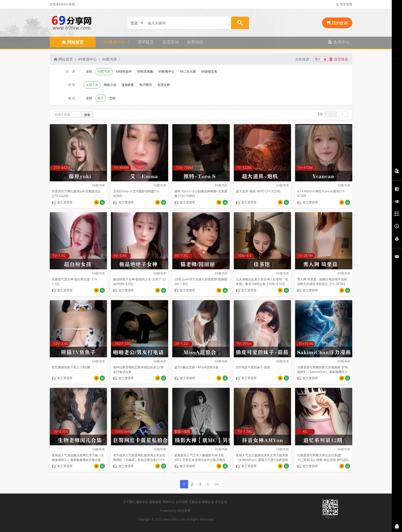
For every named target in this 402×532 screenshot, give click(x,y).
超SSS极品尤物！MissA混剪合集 (197, 367)
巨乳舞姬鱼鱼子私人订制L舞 (71, 367)
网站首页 (63, 59)
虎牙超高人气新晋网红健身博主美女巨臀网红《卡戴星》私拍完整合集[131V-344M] (139, 460)
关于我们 (129, 502)
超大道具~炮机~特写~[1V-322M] (258, 191)
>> (217, 484)
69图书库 (109, 59)
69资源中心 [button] (115, 42)
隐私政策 (155, 502)
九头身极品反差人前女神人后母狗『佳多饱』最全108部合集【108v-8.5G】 (262, 282)
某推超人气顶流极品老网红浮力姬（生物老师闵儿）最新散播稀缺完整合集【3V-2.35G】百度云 (78, 460)
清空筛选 (339, 59)
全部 (89, 71)
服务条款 (142, 502)
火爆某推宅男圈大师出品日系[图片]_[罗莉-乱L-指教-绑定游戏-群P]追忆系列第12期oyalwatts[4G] (323, 460)
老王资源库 (62, 202)
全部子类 (92, 85)
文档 (112, 98)
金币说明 (182, 502)
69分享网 (184, 511)
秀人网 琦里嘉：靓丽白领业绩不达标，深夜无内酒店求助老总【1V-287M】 (324, 282)
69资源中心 (87, 59)
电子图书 (146, 85)
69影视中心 (167, 71)
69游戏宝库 (209, 71)
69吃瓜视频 (145, 71)
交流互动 (170, 42)
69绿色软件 (124, 71)
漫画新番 (128, 85)
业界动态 (195, 42)
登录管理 (344, 4)
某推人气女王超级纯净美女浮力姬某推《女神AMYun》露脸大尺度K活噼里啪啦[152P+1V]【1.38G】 (262, 460)
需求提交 (146, 42)
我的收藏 (337, 23)
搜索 (87, 115)
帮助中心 (169, 502)
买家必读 (195, 502)
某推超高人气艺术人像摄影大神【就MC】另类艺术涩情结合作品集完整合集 (200, 460)
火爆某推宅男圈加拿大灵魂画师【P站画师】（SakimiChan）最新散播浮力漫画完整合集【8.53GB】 (323, 372)
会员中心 (339, 42)
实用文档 (164, 85)
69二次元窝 (188, 71)
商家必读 (208, 502)
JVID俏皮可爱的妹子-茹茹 (253, 367)
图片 (321, 59)
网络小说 (110, 85)
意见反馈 (221, 502)
